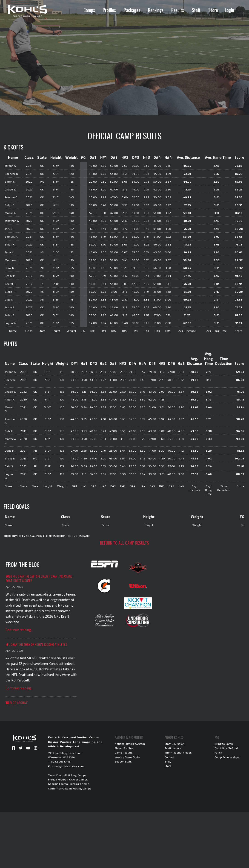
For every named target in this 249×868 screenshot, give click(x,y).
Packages (132, 10)
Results (178, 10)
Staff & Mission (175, 744)
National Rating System (130, 744)
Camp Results (124, 752)
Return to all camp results (124, 543)
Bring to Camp (224, 744)
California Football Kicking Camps (70, 788)
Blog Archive (17, 703)
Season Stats (123, 761)
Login (229, 10)
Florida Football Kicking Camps (68, 779)
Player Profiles (124, 748)
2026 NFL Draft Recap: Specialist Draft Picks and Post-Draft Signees (39, 578)
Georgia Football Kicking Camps (69, 784)
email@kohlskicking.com (68, 766)
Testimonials (173, 748)
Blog (168, 761)
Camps (89, 10)
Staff (196, 10)
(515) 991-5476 (61, 762)
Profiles (109, 10)
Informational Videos (178, 752)
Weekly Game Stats (127, 757)
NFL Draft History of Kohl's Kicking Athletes (36, 644)
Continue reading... (19, 630)
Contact (169, 757)
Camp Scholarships (227, 757)
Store (213, 10)
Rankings (156, 10)
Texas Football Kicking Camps (67, 775)
